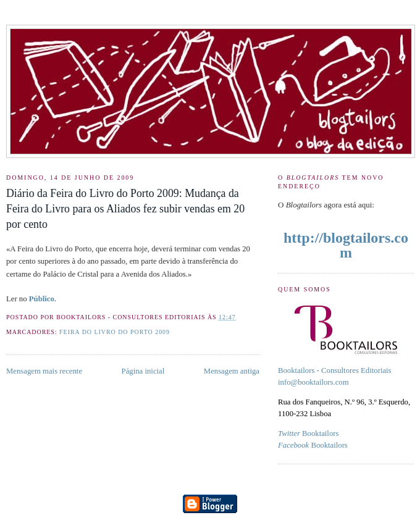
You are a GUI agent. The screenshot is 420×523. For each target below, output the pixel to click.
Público (42, 299)
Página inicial (143, 371)
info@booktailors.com (313, 382)
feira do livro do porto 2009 (115, 332)
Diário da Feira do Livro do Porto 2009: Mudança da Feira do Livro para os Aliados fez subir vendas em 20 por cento (125, 209)
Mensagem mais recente (44, 371)
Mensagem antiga (232, 371)
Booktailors (308, 433)
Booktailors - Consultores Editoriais (335, 370)
